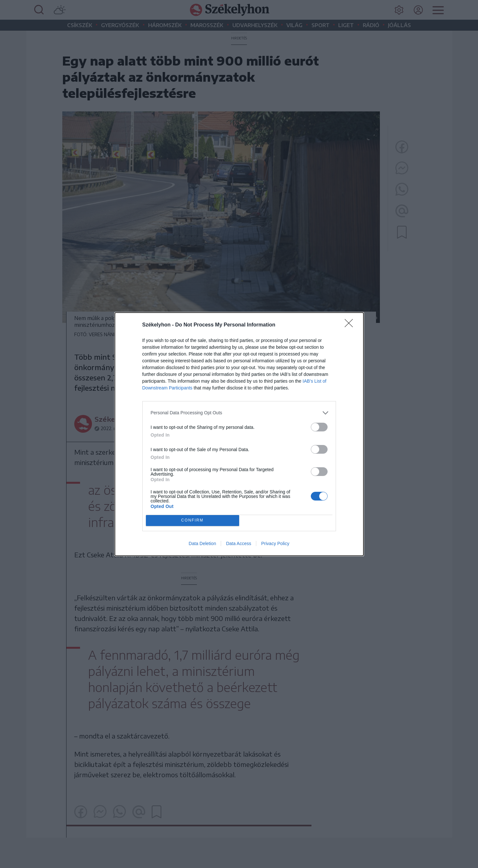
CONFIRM (193, 520)
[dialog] (239, 434)
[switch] (319, 427)
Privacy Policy (275, 543)
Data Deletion (203, 543)
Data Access (239, 543)
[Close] (351, 325)
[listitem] (239, 413)
